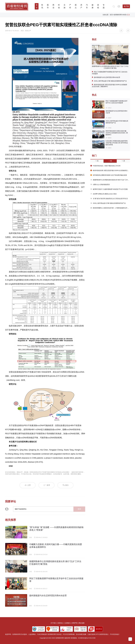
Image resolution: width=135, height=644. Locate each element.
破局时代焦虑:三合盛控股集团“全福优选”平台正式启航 (109, 189)
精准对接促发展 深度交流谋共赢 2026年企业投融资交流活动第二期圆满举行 (110, 86)
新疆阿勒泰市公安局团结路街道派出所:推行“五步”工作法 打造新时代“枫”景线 (110, 67)
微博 (47, 485)
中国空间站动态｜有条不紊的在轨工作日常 (105, 166)
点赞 (28, 485)
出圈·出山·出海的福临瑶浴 (100, 184)
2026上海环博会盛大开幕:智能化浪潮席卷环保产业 (109, 81)
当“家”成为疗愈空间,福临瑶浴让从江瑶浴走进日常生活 (109, 199)
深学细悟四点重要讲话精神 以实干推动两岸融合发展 (109, 175)
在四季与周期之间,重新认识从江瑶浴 (103, 194)
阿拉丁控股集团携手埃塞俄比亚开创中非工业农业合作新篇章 (110, 73)
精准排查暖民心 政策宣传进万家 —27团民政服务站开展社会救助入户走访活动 (110, 208)
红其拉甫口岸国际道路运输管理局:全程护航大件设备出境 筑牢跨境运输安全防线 (117, 143)
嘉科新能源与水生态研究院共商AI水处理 (106, 77)
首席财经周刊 (118, 15)
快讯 (125, 15)
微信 (65, 485)
